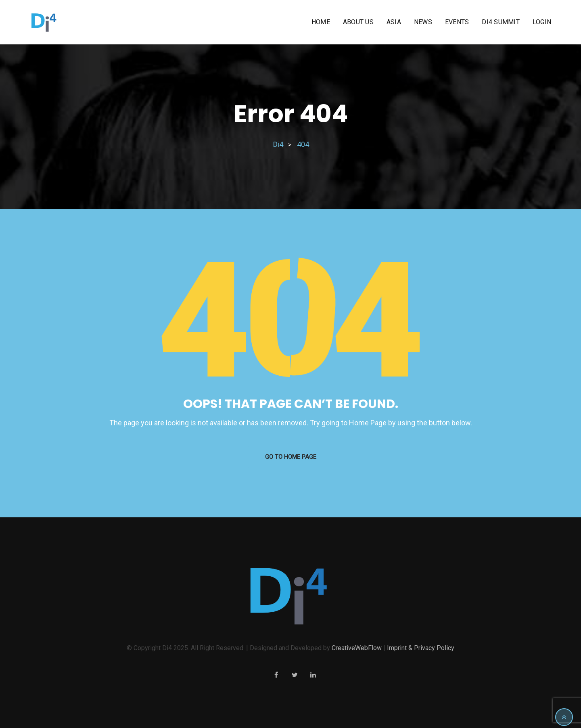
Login (542, 22)
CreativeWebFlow (357, 648)
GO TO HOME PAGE (291, 457)
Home (321, 22)
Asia (394, 22)
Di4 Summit (501, 22)
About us (358, 22)
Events (457, 22)
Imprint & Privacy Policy (421, 648)
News (423, 22)
